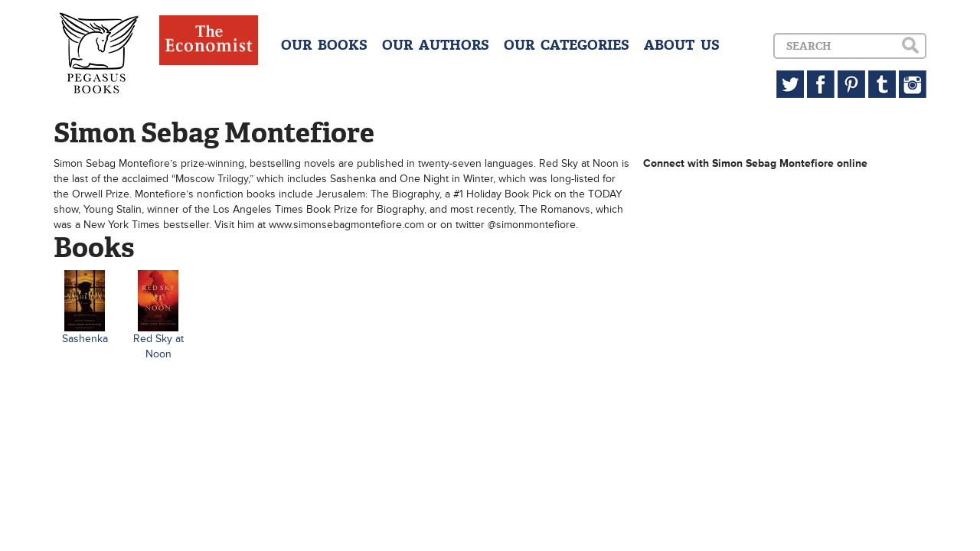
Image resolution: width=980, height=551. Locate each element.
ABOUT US (682, 45)
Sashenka (85, 339)
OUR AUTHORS (436, 45)
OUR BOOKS (324, 45)
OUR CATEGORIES (567, 45)
